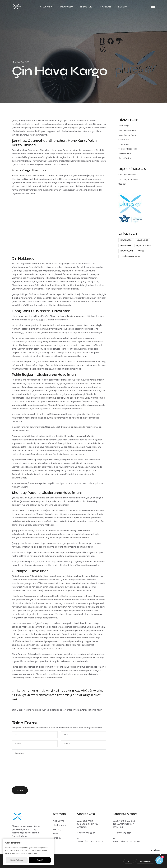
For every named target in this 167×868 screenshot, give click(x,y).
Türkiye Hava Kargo (130, 256)
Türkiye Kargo (125, 153)
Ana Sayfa (46, 7)
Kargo (141, 251)
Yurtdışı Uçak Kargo (127, 130)
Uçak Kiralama (144, 245)
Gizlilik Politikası (17, 860)
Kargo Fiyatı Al (125, 158)
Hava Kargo (124, 126)
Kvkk (56, 834)
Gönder (20, 790)
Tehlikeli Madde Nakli (128, 149)
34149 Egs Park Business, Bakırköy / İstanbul (88, 824)
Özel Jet (122, 184)
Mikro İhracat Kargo (127, 135)
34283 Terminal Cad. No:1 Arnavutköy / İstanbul (124, 824)
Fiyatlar (105, 7)
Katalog (57, 829)
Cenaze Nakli (124, 140)
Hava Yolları (127, 251)
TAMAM (40, 860)
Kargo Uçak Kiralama (128, 179)
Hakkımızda (66, 7)
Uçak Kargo (143, 240)
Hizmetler (87, 7)
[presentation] (31, 779)
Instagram (145, 861)
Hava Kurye (124, 144)
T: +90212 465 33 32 (86, 833)
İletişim (122, 7)
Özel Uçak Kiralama (127, 175)
